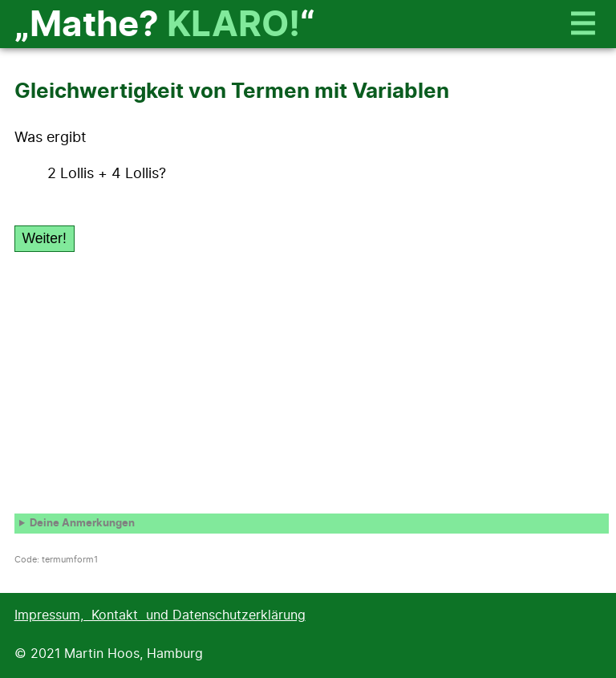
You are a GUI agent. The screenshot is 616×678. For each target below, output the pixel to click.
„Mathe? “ (165, 26)
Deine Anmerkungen (82, 524)
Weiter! (44, 238)
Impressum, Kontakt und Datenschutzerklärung (160, 615)
